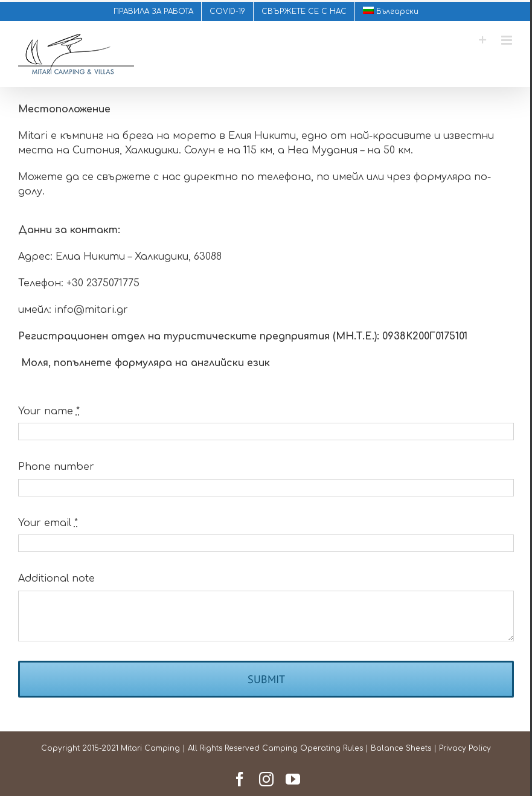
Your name (49, 411)
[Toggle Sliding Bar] (477, 40)
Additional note (56, 579)
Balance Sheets (399, 748)
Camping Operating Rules (310, 748)
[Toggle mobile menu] (502, 40)
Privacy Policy (463, 748)
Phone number (56, 467)
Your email (48, 523)
